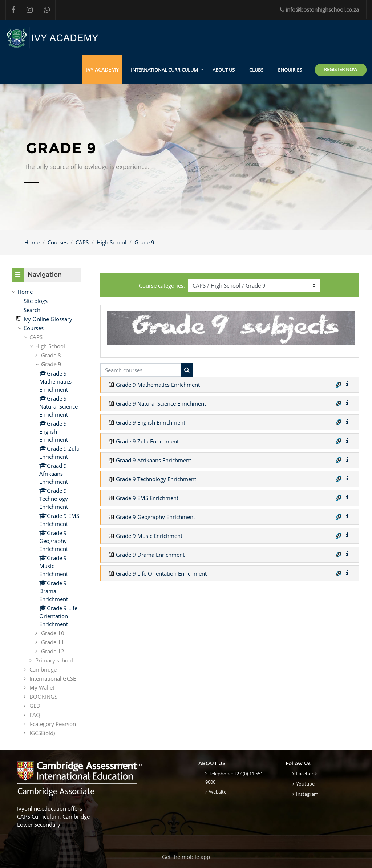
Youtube (305, 784)
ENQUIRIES (290, 70)
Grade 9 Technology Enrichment (156, 479)
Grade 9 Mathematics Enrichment (158, 385)
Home (32, 242)
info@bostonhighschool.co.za (319, 9)
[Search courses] (141, 370)
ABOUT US (224, 70)
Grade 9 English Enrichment (151, 422)
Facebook (132, 764)
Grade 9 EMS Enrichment (147, 498)
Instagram (307, 794)
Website (218, 792)
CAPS (82, 242)
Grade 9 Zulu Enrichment (147, 441)
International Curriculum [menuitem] (164, 70)
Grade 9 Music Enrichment (149, 536)
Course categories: (162, 285)
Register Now (341, 69)
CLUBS (256, 70)
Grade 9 (144, 242)
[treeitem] (46, 292)
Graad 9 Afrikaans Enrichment (153, 460)
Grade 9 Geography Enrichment (155, 517)
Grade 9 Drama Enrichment (150, 555)
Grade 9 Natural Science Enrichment (161, 403)
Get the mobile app (186, 857)
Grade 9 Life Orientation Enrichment (161, 573)
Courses (58, 242)
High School (112, 242)
